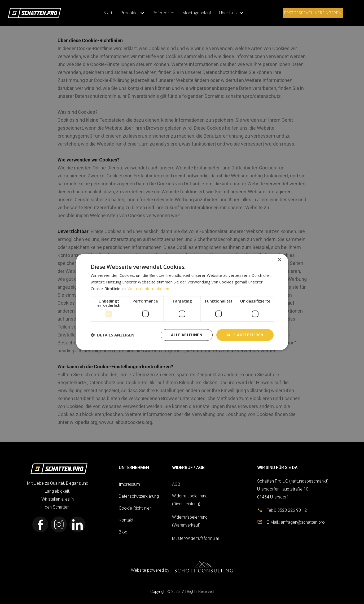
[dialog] (182, 302)
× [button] (280, 260)
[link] (34, 13)
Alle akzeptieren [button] (245, 335)
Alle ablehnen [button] (187, 335)
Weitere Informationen (148, 288)
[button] (132, 13)
